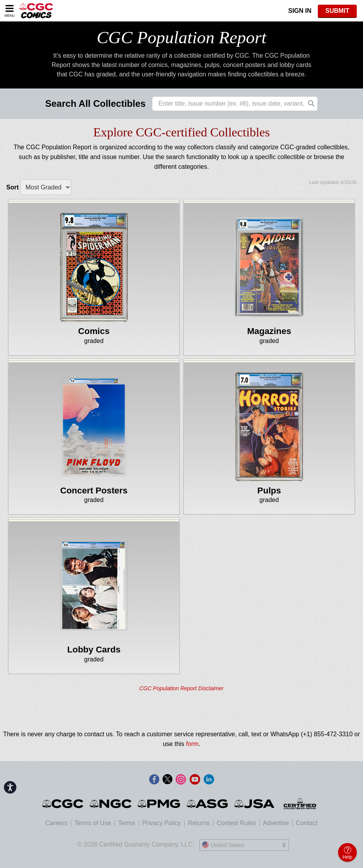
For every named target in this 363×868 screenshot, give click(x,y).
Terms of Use (93, 823)
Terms (127, 823)
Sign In (300, 11)
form (192, 744)
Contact (307, 823)
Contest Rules (236, 823)
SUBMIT (337, 11)
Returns (199, 823)
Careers (56, 823)
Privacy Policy (162, 823)
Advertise (276, 823)
